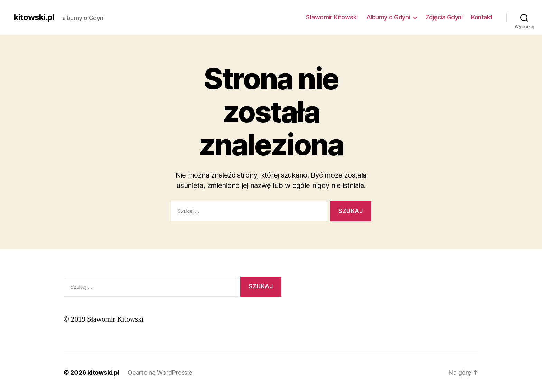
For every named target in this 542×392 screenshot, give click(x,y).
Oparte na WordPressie (160, 372)
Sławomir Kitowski (332, 17)
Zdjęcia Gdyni (444, 17)
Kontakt (482, 17)
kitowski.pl (34, 17)
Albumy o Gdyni (388, 17)
